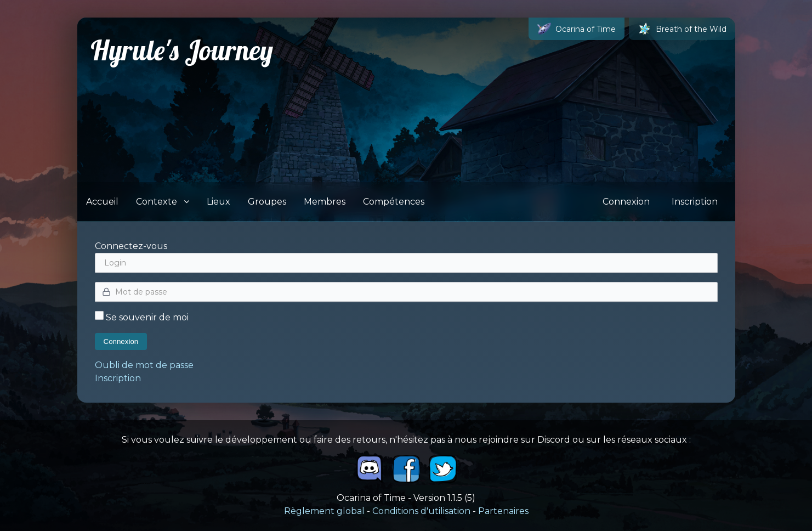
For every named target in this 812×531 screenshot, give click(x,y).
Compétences (394, 202)
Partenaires (503, 511)
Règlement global (324, 511)
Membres (325, 202)
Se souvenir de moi (142, 317)
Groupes (267, 202)
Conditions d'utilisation (421, 511)
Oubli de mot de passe (144, 365)
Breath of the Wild (682, 29)
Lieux (218, 202)
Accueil (102, 202)
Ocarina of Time (577, 29)
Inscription (695, 202)
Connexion (626, 202)
